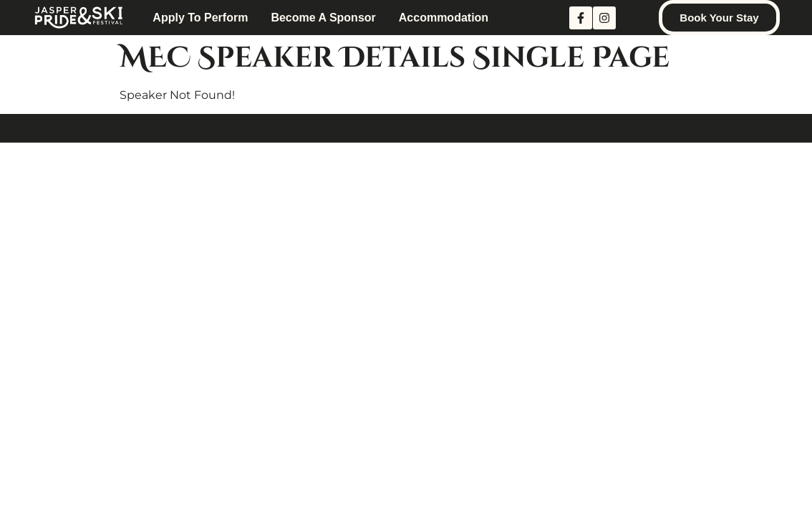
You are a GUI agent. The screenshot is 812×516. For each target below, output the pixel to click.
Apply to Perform (200, 18)
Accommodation (444, 18)
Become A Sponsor (323, 18)
